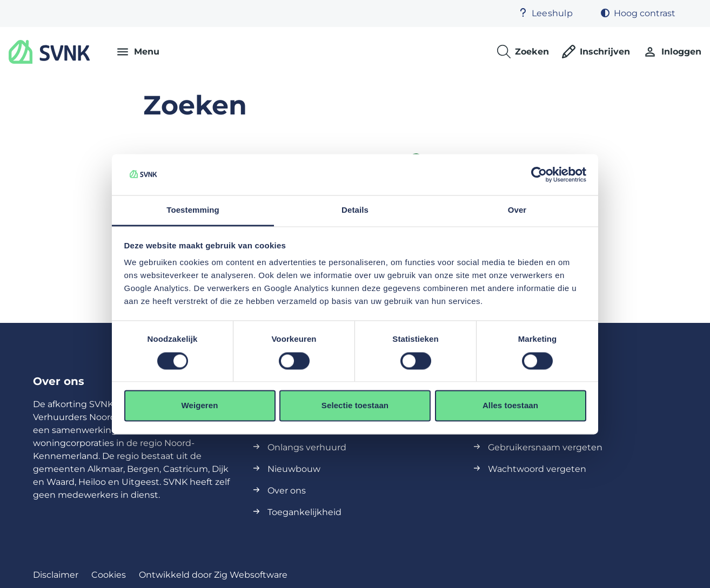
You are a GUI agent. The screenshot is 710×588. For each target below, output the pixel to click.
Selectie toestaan (355, 406)
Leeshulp (546, 13)
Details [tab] (355, 210)
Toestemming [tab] (193, 210)
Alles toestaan (510, 406)
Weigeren (199, 406)
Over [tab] (517, 210)
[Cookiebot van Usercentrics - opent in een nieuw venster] (539, 174)
